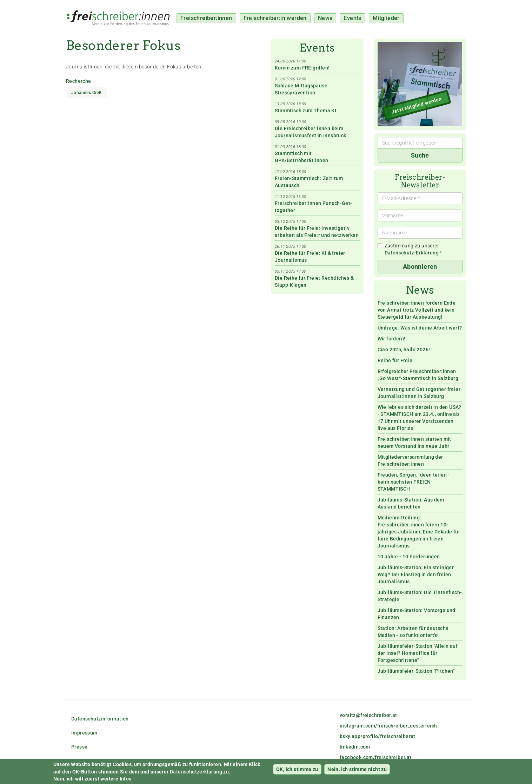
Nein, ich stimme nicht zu (357, 772)
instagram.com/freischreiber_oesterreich (388, 726)
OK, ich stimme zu (297, 772)
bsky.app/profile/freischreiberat (378, 736)
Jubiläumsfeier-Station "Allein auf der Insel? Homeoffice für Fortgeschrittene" (418, 653)
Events (352, 18)
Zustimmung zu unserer (410, 249)
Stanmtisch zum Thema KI (305, 111)
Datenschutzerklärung (196, 774)
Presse (79, 747)
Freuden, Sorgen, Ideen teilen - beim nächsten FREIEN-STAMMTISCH (414, 482)
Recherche (79, 81)
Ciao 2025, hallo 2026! (404, 350)
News (325, 18)
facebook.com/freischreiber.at (376, 757)
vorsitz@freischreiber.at (368, 715)
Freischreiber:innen (206, 18)
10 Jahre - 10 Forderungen (409, 557)
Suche (420, 155)
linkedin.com (355, 747)
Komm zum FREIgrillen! (302, 68)
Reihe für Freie (395, 360)
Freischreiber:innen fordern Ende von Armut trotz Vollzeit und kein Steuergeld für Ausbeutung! (417, 310)
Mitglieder (386, 18)
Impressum (84, 733)
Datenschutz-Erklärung (412, 253)
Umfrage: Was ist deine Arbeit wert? (420, 328)
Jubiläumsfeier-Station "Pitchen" (416, 671)
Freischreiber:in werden (275, 18)
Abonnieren (420, 267)
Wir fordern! (392, 339)
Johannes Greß (86, 93)
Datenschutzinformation (100, 719)
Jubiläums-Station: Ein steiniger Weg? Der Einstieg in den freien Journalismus (416, 574)
